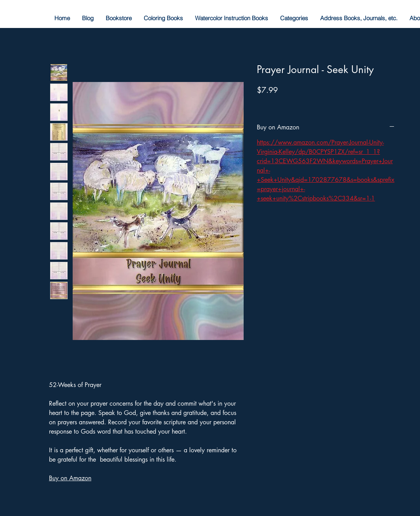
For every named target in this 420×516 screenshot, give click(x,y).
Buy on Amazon (70, 478)
